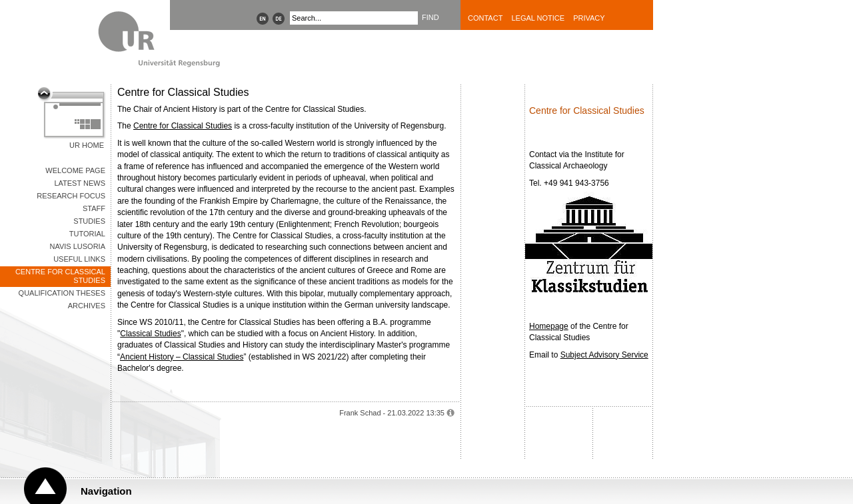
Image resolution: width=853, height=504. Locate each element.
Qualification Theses (62, 293)
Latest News (80, 183)
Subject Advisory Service (604, 355)
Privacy (589, 18)
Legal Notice (538, 18)
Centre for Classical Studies (60, 276)
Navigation (106, 491)
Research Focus (71, 196)
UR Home (87, 145)
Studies (89, 221)
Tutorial (87, 234)
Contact (485, 18)
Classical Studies (150, 334)
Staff (94, 208)
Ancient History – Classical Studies (182, 357)
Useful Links (79, 259)
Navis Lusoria (77, 246)
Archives (87, 306)
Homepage (549, 326)
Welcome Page (75, 170)
